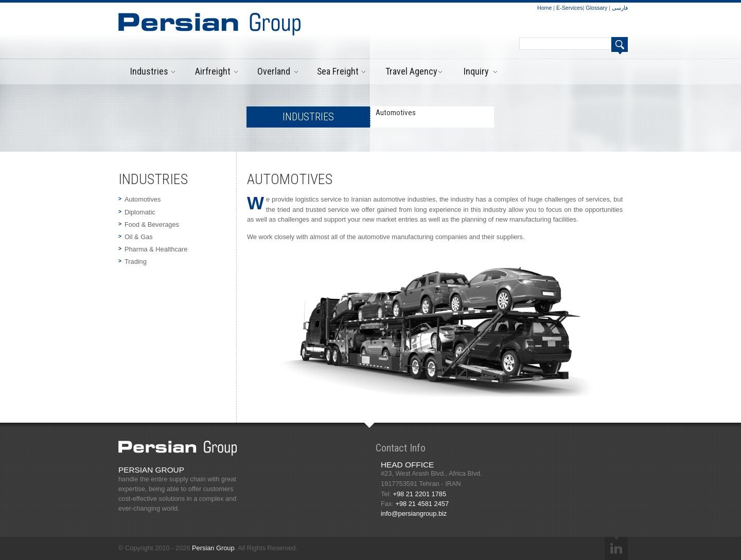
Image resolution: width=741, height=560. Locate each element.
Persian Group (213, 548)
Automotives (143, 199)
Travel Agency (411, 71)
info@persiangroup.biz (414, 513)
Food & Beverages (152, 224)
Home (545, 8)
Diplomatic (140, 212)
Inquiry (476, 71)
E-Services (570, 8)
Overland (274, 71)
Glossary (597, 8)
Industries (149, 71)
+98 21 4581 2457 (422, 504)
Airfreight (213, 71)
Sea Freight (338, 71)
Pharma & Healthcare (156, 249)
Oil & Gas (139, 237)
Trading (136, 261)
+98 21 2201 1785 (419, 494)
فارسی (620, 8)
